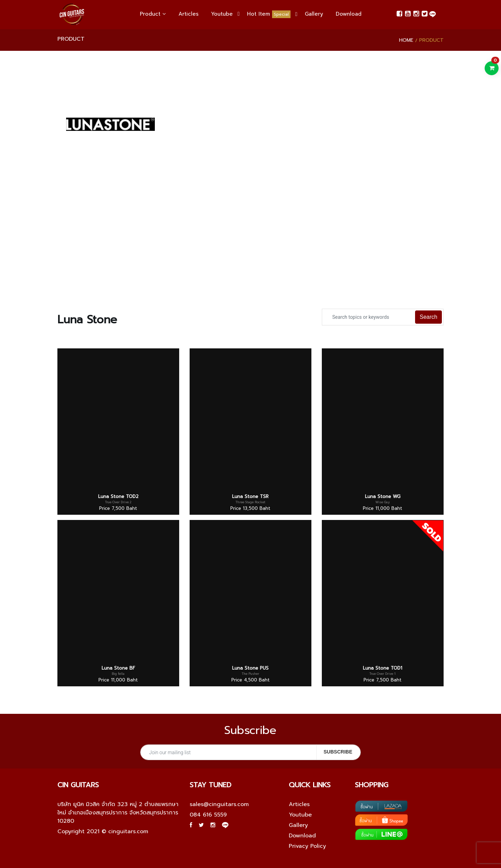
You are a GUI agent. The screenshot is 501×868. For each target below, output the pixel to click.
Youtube (222, 14)
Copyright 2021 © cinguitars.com (103, 831)
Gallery (314, 14)
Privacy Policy (307, 846)
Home (406, 40)
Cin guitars (78, 785)
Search (428, 317)
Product (153, 14)
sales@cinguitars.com (219, 804)
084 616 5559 (208, 815)
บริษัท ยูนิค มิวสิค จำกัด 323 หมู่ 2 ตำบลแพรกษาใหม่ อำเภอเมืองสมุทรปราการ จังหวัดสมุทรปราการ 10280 (118, 813)
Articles (189, 14)
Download (349, 14)
